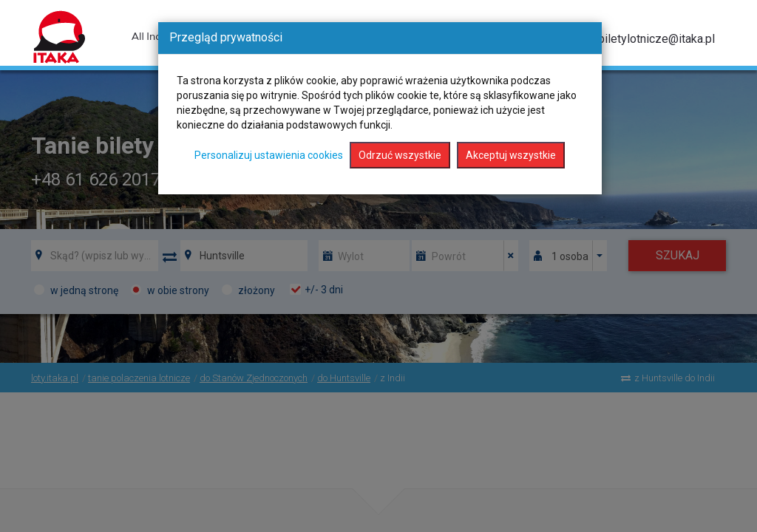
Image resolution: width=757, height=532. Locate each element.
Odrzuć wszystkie (400, 155)
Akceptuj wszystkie (511, 155)
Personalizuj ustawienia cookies (269, 155)
